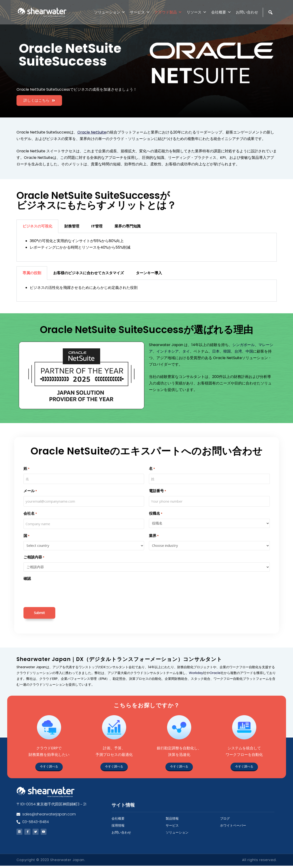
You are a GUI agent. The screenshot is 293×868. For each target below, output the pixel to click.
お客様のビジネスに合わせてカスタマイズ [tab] (89, 273)
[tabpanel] (147, 247)
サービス (140, 12)
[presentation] (59, 593)
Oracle (215, 673)
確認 (27, 579)
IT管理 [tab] (97, 226)
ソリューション (110, 12)
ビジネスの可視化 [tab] (37, 226)
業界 (154, 536)
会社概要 (221, 12)
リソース (197, 12)
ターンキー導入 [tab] (149, 273)
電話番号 (158, 491)
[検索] (271, 22)
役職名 (156, 514)
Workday (196, 673)
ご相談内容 (34, 557)
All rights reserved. (259, 862)
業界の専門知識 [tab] (128, 226)
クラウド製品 (168, 12)
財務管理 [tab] (72, 226)
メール (30, 491)
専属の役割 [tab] (32, 273)
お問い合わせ (247, 12)
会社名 (30, 514)
